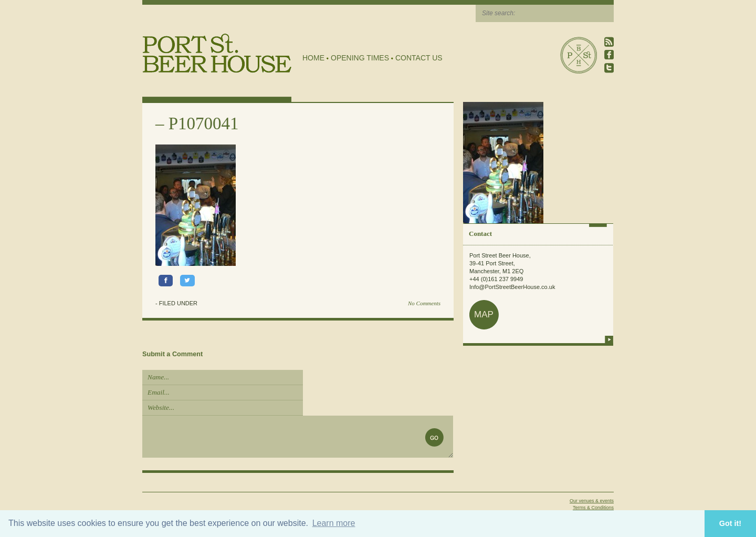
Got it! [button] (730, 523)
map (484, 314)
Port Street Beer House (579, 55)
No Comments (424, 303)
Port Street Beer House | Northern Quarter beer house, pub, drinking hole (217, 53)
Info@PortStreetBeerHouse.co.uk (512, 287)
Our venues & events (592, 501)
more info (609, 339)
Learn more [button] (334, 523)
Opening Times (360, 58)
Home (313, 58)
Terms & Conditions (593, 508)
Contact (480, 234)
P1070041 (204, 123)
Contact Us (419, 58)
